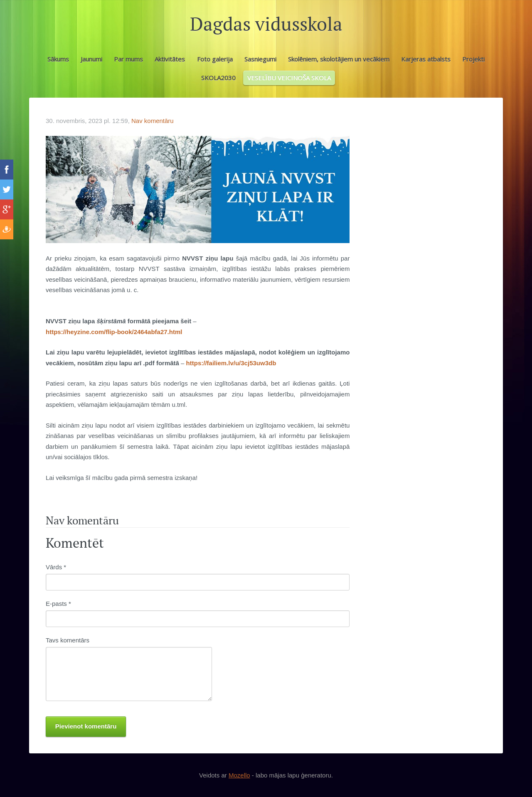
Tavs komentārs (68, 640)
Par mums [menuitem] (128, 59)
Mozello (239, 775)
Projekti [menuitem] (473, 59)
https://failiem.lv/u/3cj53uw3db (231, 363)
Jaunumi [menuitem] (91, 59)
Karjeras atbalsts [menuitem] (426, 59)
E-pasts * (58, 604)
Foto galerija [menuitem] (215, 59)
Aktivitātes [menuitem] (170, 59)
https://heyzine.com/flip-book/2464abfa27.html (114, 332)
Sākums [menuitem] (58, 59)
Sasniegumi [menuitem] (260, 59)
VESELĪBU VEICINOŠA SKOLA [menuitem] (289, 78)
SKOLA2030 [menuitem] (218, 78)
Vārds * (56, 567)
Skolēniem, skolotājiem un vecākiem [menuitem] (339, 59)
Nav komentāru (153, 121)
